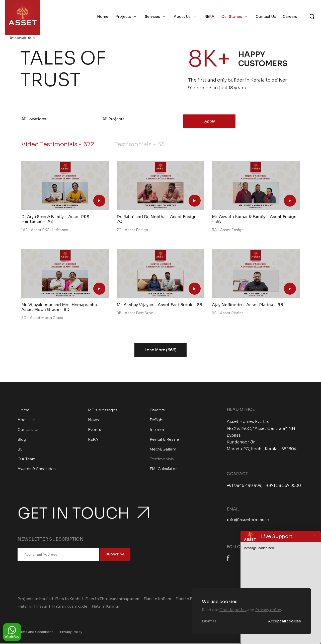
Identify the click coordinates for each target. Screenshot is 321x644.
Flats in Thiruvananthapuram (112, 599)
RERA (209, 17)
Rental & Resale (164, 440)
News (93, 420)
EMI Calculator (163, 469)
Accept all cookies (285, 621)
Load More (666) (160, 350)
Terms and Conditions (35, 632)
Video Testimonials (59, 145)
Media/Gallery (163, 450)
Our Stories (232, 17)
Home (103, 17)
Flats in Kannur (106, 606)
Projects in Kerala (34, 599)
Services (152, 17)
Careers (290, 17)
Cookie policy (233, 610)
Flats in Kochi (68, 599)
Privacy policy (269, 610)
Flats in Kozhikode (70, 606)
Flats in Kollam (157, 599)
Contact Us (266, 17)
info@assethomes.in (248, 520)
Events (95, 430)
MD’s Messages (103, 410)
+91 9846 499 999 (244, 486)
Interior (157, 430)
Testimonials (143, 145)
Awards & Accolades (37, 469)
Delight (157, 420)
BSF (21, 450)
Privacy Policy (71, 632)
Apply (210, 121)
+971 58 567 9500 (284, 486)
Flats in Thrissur (33, 606)
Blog (22, 440)
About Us (182, 17)
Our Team (27, 459)
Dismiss (209, 621)
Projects (123, 17)
